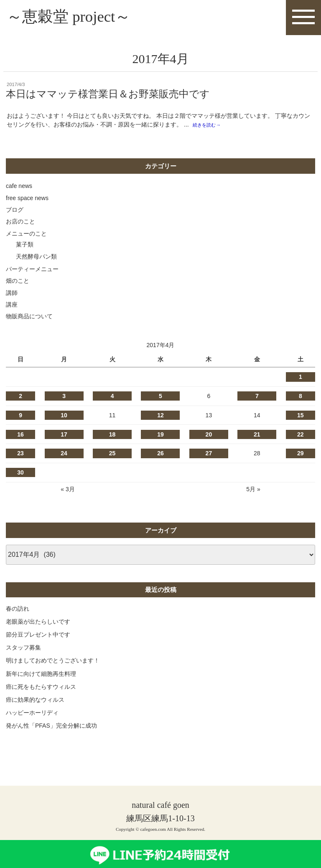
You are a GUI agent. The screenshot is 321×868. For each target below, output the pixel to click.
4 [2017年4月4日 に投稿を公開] (112, 398)
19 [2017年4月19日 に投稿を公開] (160, 436)
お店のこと (20, 223)
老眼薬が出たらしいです (38, 623)
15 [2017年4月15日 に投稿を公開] (301, 417)
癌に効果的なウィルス (35, 702)
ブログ (15, 212)
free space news (27, 200)
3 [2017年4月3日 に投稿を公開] (64, 398)
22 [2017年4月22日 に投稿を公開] (301, 436)
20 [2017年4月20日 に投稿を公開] (209, 436)
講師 (12, 294)
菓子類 (25, 246)
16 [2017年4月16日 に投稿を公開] (20, 436)
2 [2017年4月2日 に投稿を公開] (20, 398)
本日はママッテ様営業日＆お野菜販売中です (108, 96)
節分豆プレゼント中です (38, 637)
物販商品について (29, 318)
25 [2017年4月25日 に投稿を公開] (112, 455)
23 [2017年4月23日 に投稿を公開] (20, 455)
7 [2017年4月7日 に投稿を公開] (257, 398)
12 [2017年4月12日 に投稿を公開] (160, 417)
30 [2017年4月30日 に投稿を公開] (20, 475)
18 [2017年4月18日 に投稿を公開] (112, 436)
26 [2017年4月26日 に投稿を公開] (160, 455)
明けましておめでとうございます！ (53, 662)
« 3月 (68, 491)
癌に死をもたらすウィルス (41, 688)
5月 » (253, 491)
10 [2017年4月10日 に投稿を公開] (64, 417)
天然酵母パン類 (36, 258)
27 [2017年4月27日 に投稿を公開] (209, 455)
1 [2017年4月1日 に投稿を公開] (301, 379)
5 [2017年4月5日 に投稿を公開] (160, 398)
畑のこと (18, 283)
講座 (12, 307)
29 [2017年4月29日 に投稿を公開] (301, 455)
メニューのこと (26, 235)
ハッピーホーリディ (32, 715)
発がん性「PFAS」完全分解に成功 (51, 728)
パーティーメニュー (32, 271)
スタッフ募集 (23, 650)
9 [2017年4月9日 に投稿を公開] (20, 417)
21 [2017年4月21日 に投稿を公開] (257, 436)
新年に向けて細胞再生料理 (41, 675)
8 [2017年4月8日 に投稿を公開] (301, 398)
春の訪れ (18, 610)
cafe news (19, 188)
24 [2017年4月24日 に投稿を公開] (64, 455)
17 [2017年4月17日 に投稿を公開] (64, 436)
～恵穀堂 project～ (74, 17)
